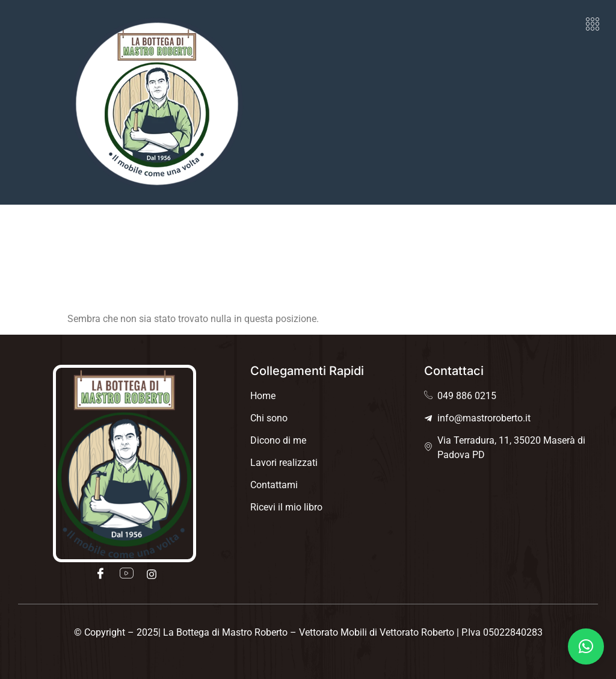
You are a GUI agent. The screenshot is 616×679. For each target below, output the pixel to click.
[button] (593, 24)
